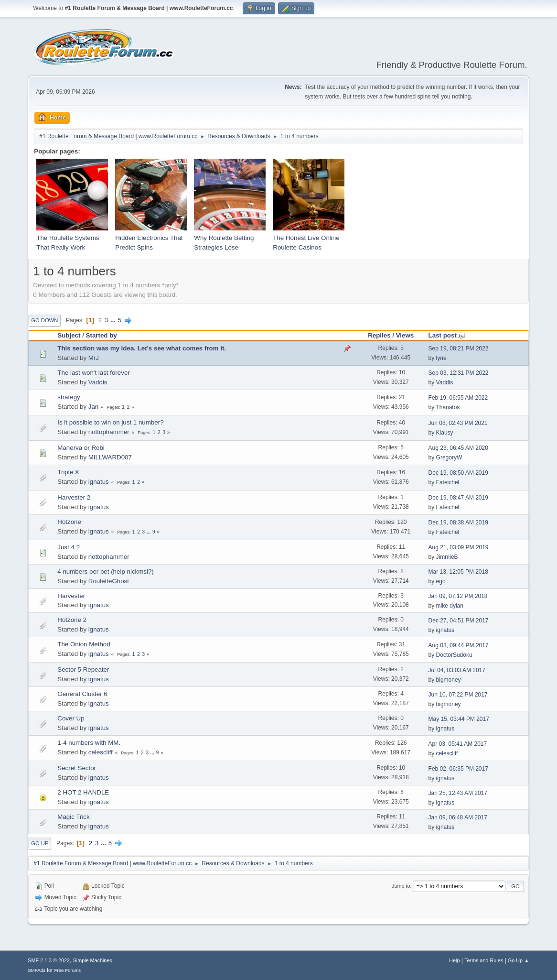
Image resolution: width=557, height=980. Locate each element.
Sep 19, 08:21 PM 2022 (459, 348)
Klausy (445, 433)
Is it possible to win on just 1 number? (110, 422)
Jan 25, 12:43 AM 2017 (458, 793)
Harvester (71, 596)
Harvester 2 (74, 497)
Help (454, 960)
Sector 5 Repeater (83, 670)
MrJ (94, 358)
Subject (69, 335)
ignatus (99, 482)
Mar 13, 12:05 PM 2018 (458, 572)
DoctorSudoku (454, 655)
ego (441, 581)
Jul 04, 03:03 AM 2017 (457, 670)
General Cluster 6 (82, 694)
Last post (447, 335)
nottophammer (109, 432)
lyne (441, 358)
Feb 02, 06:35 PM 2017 (458, 769)
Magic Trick (73, 817)
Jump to (401, 886)
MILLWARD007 (110, 457)
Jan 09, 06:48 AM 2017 (458, 817)
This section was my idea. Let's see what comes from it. (142, 348)
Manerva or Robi (81, 448)
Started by (102, 335)
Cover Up (71, 718)
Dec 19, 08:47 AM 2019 (458, 498)
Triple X (68, 472)
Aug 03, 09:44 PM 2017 (459, 645)
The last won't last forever (93, 373)
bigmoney (449, 680)
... (114, 320)
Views (405, 335)
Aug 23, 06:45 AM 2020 (458, 448)
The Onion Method (84, 644)
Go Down (44, 320)
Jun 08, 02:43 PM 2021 (458, 423)
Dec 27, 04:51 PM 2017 (459, 621)
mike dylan (450, 606)
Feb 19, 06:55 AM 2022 (458, 398)
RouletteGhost (109, 581)
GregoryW (449, 457)
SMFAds (37, 970)
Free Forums (68, 970)
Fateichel (448, 482)
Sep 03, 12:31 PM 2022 (459, 373)
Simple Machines (93, 960)
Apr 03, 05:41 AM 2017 (458, 744)
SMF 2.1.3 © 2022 (49, 960)
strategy (69, 397)
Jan (94, 407)
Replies (379, 335)
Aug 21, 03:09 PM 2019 (459, 547)
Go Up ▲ (519, 960)
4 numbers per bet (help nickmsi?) (106, 572)
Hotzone (69, 522)
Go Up (40, 843)
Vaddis (98, 382)
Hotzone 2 (72, 620)
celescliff (101, 752)
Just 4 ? (69, 547)
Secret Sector (77, 768)
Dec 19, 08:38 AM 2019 (458, 523)
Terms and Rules (484, 960)
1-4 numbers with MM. (89, 743)
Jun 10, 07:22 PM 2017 (458, 695)
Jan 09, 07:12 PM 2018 (458, 596)
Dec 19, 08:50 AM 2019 (458, 473)
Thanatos (448, 407)
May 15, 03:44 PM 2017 (459, 719)
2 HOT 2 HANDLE (83, 792)
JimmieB (447, 557)
